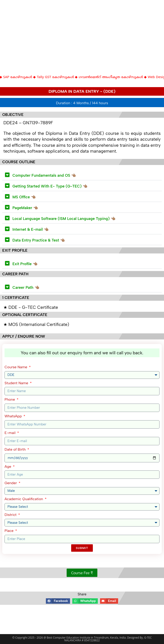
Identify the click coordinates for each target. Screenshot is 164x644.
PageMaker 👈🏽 (25, 208)
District (11, 515)
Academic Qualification (24, 499)
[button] (82, 175)
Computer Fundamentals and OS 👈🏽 (44, 175)
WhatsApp (14, 416)
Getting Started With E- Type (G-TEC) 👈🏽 (50, 186)
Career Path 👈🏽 (26, 287)
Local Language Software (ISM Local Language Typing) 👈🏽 (64, 219)
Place (9, 531)
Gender (11, 483)
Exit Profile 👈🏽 (25, 264)
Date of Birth (16, 449)
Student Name (17, 383)
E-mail (11, 433)
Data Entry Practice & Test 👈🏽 (39, 240)
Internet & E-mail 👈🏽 (30, 229)
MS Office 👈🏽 (24, 197)
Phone (10, 399)
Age (8, 467)
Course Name (16, 367)
